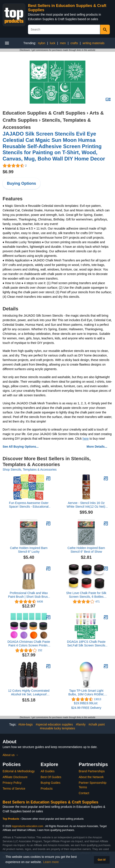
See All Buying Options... (21, 447)
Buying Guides (50, 783)
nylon (42, 43)
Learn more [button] (51, 862)
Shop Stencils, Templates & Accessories (30, 470)
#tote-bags (26, 724)
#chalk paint (97, 724)
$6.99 (8, 172)
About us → (11, 755)
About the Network (91, 777)
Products (47, 789)
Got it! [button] (102, 860)
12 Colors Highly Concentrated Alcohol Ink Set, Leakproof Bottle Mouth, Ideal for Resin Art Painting (29, 693)
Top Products (11, 819)
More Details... (97, 447)
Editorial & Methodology (19, 771)
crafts (74, 43)
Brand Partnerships (92, 771)
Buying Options (21, 183)
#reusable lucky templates (57, 728)
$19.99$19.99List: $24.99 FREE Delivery (86, 705)
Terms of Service (14, 789)
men (63, 43)
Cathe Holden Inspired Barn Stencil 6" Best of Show (86, 550)
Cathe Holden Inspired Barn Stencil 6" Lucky (29, 550)
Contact (84, 793)
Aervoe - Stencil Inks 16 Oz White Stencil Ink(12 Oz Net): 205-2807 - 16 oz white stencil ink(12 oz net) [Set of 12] (86, 505)
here (86, 439)
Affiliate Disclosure (15, 777)
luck (53, 43)
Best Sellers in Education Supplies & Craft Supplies (50, 802)
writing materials (93, 43)
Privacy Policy (12, 783)
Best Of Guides (51, 777)
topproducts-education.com (27, 826)
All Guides (48, 771)
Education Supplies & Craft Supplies (44, 113)
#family (81, 724)
